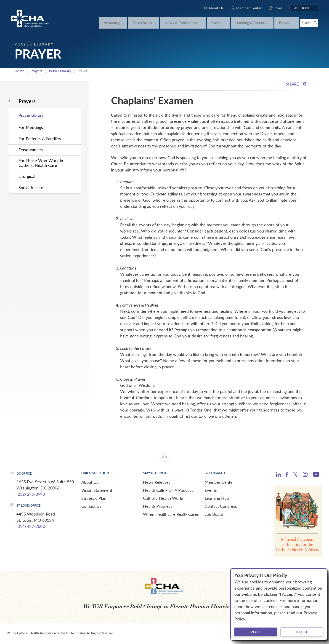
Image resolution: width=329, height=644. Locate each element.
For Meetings (31, 127)
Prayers (37, 71)
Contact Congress (221, 506)
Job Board (214, 514)
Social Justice (31, 187)
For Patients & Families (40, 139)
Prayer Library (60, 71)
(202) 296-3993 (31, 494)
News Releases (157, 482)
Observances (31, 150)
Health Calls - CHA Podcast (168, 490)
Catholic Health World (163, 498)
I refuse (302, 632)
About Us (90, 482)
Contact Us (91, 506)
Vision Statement (97, 490)
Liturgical (27, 176)
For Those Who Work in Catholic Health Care (41, 163)
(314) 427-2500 (31, 526)
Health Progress (158, 506)
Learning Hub (217, 498)
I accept (256, 632)
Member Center (219, 482)
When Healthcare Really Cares (171, 514)
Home (19, 71)
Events (211, 490)
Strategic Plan (94, 498)
